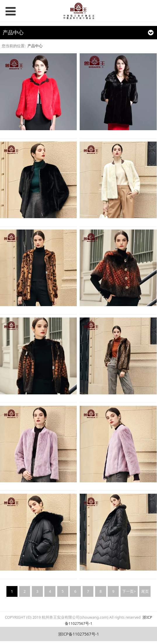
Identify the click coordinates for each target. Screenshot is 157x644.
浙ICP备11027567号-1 (79, 634)
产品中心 (35, 46)
